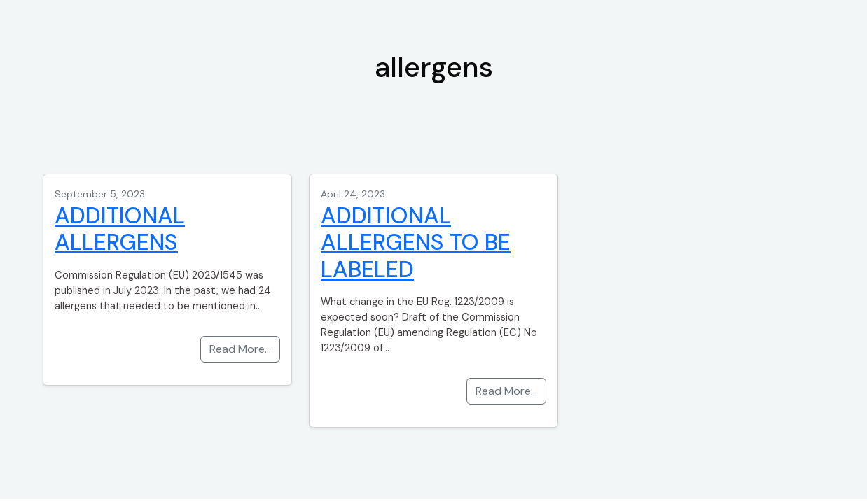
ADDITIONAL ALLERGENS (120, 229)
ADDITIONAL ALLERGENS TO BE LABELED (416, 243)
